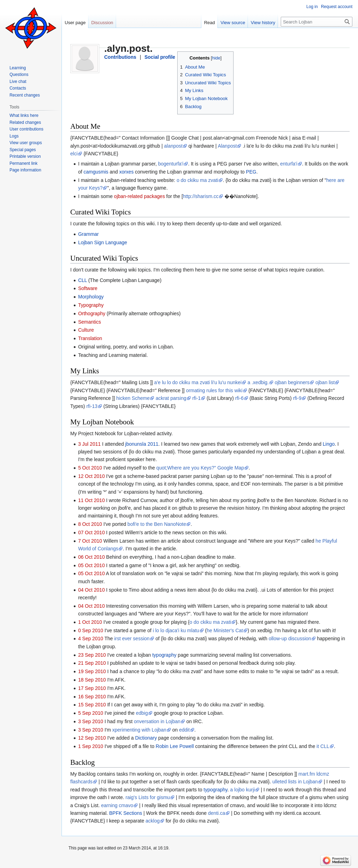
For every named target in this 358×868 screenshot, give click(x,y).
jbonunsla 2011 (142, 444)
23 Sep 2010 (92, 655)
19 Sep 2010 (92, 671)
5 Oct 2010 (90, 468)
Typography (91, 305)
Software (88, 288)
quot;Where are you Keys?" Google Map (200, 468)
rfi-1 (196, 398)
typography (164, 655)
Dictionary (146, 738)
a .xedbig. (258, 382)
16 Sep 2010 (92, 697)
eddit (184, 730)
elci (74, 154)
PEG (251, 172)
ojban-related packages (139, 196)
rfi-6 (239, 398)
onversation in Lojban (157, 721)
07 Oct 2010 (91, 532)
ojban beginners (292, 382)
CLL (82, 280)
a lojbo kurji (242, 790)
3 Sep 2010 (91, 721)
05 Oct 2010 (91, 565)
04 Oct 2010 (91, 590)
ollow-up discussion (290, 638)
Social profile (160, 57)
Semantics (89, 322)
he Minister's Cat (225, 630)
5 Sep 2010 (91, 713)
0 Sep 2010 (91, 630)
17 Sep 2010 (92, 688)
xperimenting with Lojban (139, 730)
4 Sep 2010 (91, 638)
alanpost (173, 146)
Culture (86, 330)
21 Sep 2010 (92, 663)
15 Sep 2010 (92, 705)
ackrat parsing (171, 398)
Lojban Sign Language (102, 242)
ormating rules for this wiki (214, 390)
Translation (90, 338)
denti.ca (217, 813)
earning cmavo (117, 805)
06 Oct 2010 (91, 557)
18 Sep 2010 (92, 680)
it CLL (323, 746)
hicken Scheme (133, 398)
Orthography (92, 313)
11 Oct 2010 (91, 500)
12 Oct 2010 (91, 476)
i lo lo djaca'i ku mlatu (176, 630)
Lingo (329, 444)
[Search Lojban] (317, 22)
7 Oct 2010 (90, 541)
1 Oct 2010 (90, 622)
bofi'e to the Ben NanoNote (157, 524)
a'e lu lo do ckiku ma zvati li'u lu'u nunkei (198, 382)
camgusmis (96, 172)
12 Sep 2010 (92, 738)
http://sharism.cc (201, 196)
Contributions (120, 57)
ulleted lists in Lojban (295, 782)
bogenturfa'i (171, 164)
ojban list (325, 382)
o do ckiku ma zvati (197, 180)
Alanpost (227, 146)
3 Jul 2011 (89, 444)
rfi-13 (92, 406)
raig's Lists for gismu (148, 797)
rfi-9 (297, 398)
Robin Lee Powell (175, 746)
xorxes (126, 172)
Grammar (88, 234)
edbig (142, 713)
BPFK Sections (126, 813)
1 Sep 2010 (91, 746)
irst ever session (132, 638)
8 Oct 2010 (90, 524)
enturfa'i (289, 164)
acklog (152, 821)
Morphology (91, 297)
